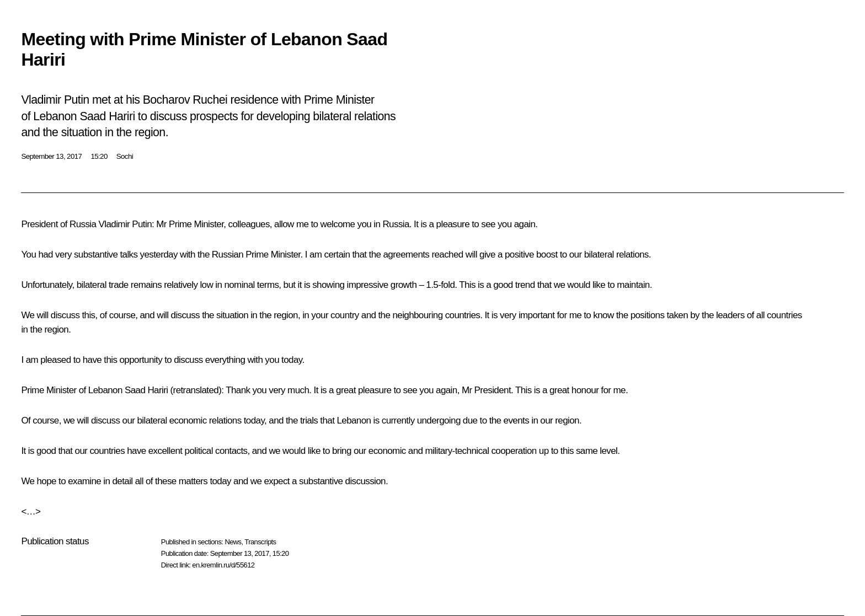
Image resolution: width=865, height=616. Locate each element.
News (233, 542)
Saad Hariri (146, 390)
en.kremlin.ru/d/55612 (223, 565)
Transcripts (260, 542)
